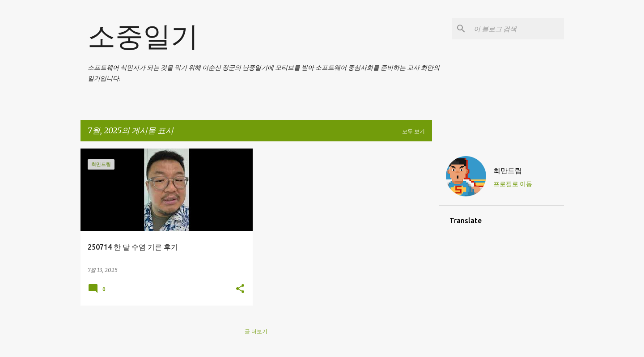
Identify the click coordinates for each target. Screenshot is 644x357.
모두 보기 (413, 131)
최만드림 (508, 170)
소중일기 (143, 36)
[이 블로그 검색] (517, 29)
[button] (240, 289)
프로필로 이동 (513, 184)
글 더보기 (256, 331)
